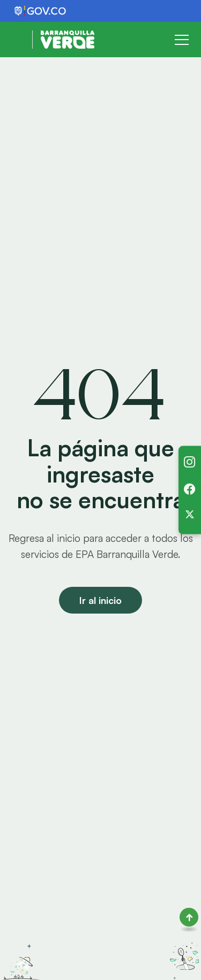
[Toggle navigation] (182, 40)
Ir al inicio (100, 600)
